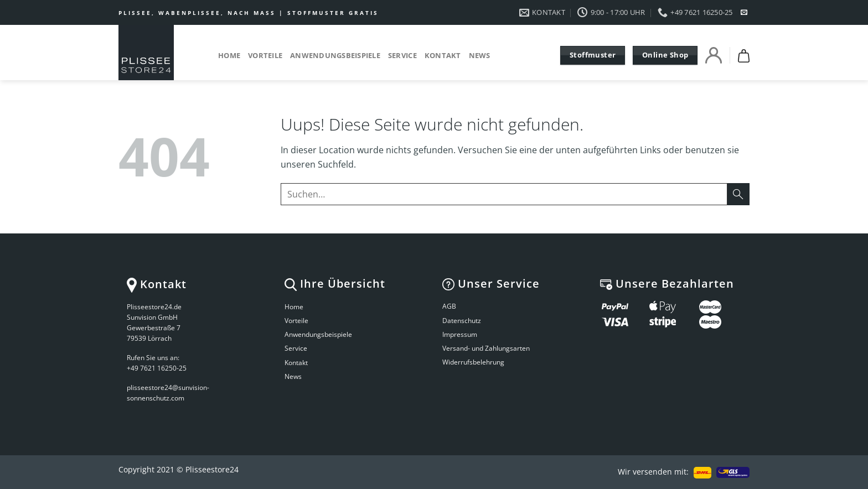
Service (402, 55)
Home (229, 55)
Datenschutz (462, 321)
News (480, 55)
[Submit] (738, 194)
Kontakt (443, 55)
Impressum (460, 334)
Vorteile (265, 55)
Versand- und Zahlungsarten (486, 348)
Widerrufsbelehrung (473, 362)
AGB (449, 306)
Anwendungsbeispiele (335, 55)
